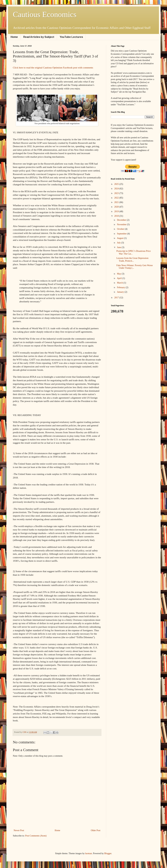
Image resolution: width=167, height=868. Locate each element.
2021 (117, 202)
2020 (117, 207)
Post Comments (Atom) (36, 836)
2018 (117, 216)
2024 (117, 189)
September (122, 234)
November (122, 224)
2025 (117, 184)
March (120, 283)
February (121, 287)
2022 (117, 198)
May (119, 274)
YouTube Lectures (71, 37)
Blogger (108, 853)
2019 (117, 211)
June (119, 247)
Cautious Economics (45, 14)
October (121, 229)
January (121, 292)
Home (14, 37)
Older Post (96, 830)
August (120, 238)
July (119, 243)
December (122, 220)
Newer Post (19, 830)
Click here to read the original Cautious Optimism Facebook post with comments (53, 68)
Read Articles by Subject (39, 37)
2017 (117, 298)
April (120, 278)
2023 (117, 193)
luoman (88, 853)
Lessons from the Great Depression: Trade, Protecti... (133, 259)
